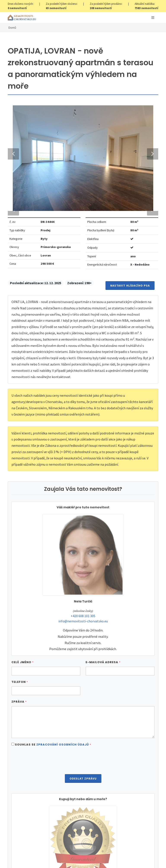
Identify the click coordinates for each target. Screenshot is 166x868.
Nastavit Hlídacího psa (130, 607)
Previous (13, 315)
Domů (12, 28)
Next (151, 315)
